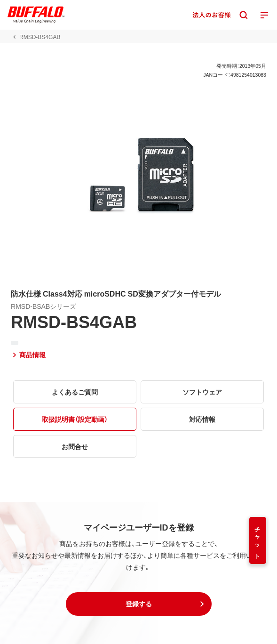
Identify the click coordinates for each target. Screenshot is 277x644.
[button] (139, 604)
